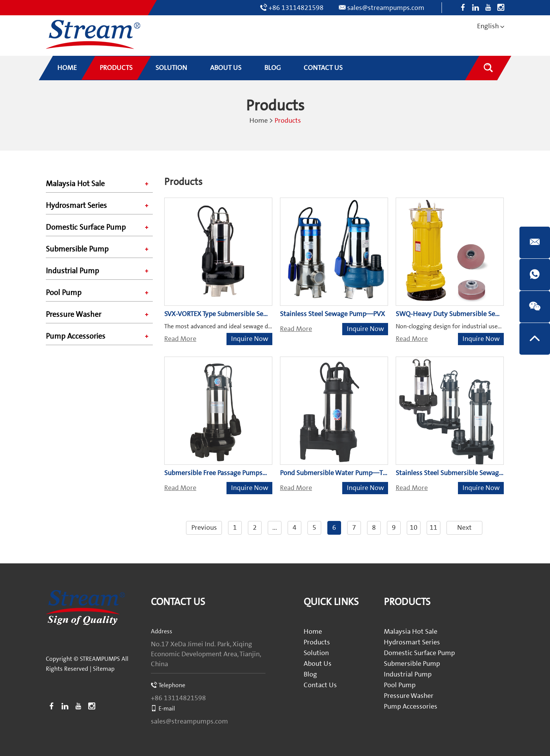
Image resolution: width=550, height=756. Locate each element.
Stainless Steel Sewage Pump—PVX (332, 314)
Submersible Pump (77, 249)
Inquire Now (250, 339)
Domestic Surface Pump (86, 227)
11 (434, 528)
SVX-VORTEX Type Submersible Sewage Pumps (233, 314)
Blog (310, 674)
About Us (318, 664)
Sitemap (104, 669)
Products (288, 121)
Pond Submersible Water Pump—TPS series (344, 473)
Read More (180, 339)
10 (414, 528)
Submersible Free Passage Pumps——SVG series (236, 473)
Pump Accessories (76, 336)
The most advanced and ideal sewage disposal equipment (241, 326)
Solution (316, 653)
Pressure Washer (74, 315)
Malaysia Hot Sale (75, 184)
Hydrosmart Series (76, 206)
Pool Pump (64, 293)
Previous (204, 528)
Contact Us (178, 602)
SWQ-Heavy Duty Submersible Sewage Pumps (464, 314)
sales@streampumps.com (386, 8)
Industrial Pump (72, 271)
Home (259, 121)
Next (464, 528)
